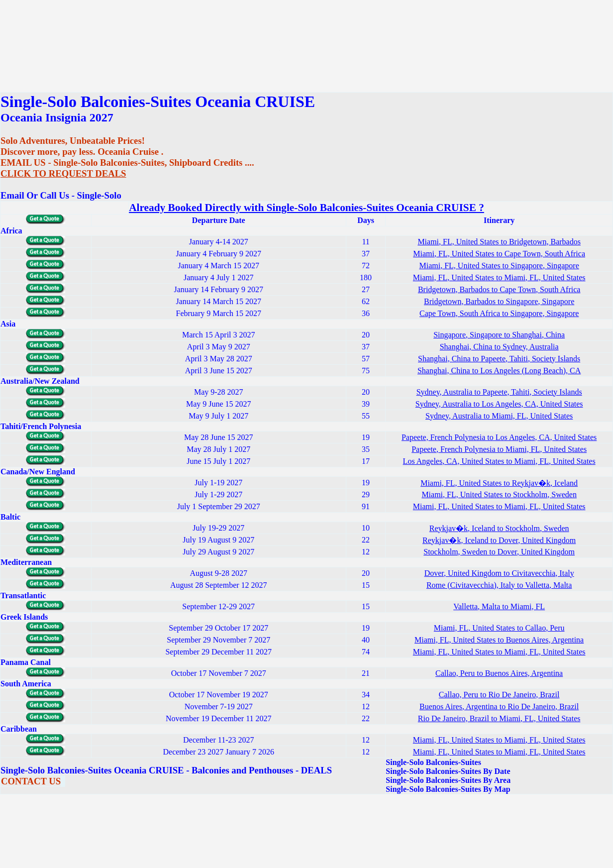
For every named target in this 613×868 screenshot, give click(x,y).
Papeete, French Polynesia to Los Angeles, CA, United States (499, 437)
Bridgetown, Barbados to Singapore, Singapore (499, 301)
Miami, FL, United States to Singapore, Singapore (499, 266)
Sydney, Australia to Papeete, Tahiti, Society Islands (499, 392)
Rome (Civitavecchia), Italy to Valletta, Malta (499, 585)
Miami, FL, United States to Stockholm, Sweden (499, 494)
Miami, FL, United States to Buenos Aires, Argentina (499, 640)
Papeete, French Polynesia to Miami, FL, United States (499, 449)
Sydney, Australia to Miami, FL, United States (499, 416)
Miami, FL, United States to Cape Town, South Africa (499, 254)
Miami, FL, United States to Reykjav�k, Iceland (499, 483)
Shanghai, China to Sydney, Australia (499, 347)
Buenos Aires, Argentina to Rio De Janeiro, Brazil (499, 706)
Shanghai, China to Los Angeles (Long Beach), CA (499, 371)
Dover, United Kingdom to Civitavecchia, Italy (499, 573)
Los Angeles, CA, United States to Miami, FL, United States (499, 461)
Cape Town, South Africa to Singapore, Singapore (499, 313)
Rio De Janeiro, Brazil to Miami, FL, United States (499, 718)
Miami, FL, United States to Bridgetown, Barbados (499, 242)
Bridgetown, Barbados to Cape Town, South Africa (499, 289)
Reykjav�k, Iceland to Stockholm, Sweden (499, 528)
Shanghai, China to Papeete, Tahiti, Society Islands (499, 359)
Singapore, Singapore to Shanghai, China (499, 335)
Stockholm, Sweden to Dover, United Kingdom (499, 552)
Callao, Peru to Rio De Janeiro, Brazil (499, 695)
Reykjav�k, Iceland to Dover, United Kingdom (499, 540)
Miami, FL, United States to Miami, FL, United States (499, 277)
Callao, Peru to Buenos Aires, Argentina (499, 673)
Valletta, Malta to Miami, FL (499, 606)
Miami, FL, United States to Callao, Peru (499, 628)
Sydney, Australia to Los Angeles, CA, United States (499, 404)
